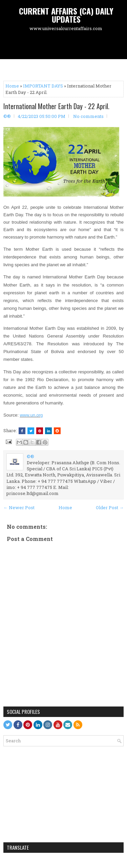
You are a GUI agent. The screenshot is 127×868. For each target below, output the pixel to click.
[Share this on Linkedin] (48, 431)
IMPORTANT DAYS (43, 86)
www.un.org (31, 415)
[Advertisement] (65, 46)
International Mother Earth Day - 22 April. (56, 106)
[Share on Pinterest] (40, 431)
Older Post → (110, 507)
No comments (88, 116)
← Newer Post (19, 507)
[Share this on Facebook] (22, 431)
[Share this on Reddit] (57, 431)
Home (12, 86)
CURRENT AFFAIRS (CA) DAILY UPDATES (66, 15)
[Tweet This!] (31, 431)
